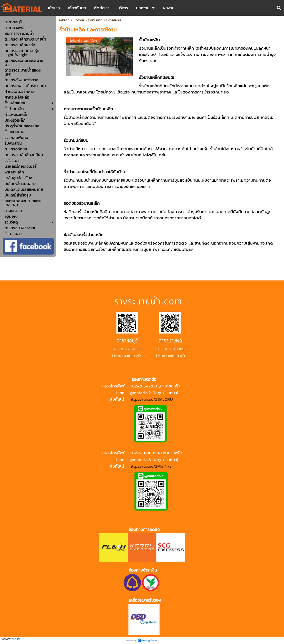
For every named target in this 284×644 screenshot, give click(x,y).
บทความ (79, 20)
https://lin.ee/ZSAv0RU (151, 399)
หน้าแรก (64, 20)
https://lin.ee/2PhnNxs (151, 466)
